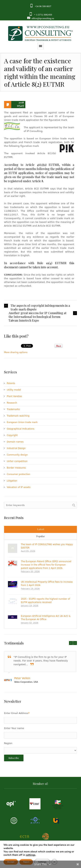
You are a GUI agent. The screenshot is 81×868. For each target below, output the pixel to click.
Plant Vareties (14, 396)
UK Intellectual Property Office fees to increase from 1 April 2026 (47, 584)
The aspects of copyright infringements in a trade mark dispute (40, 307)
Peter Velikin (22, 678)
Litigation (12, 481)
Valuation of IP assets (19, 487)
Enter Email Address (17, 713)
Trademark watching (18, 416)
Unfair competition (17, 461)
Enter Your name (14, 728)
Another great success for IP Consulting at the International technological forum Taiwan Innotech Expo (37, 317)
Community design (17, 455)
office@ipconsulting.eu (43, 18)
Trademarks (13, 409)
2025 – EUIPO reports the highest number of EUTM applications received (45, 601)
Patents (11, 383)
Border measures (16, 468)
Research (12, 403)
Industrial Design (16, 448)
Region (8, 743)
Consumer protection (18, 474)
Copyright (12, 435)
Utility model (14, 390)
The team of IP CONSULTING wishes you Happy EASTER (47, 546)
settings (31, 855)
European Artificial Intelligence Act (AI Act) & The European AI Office (46, 618)
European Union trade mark (22, 422)
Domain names (15, 442)
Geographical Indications (21, 429)
